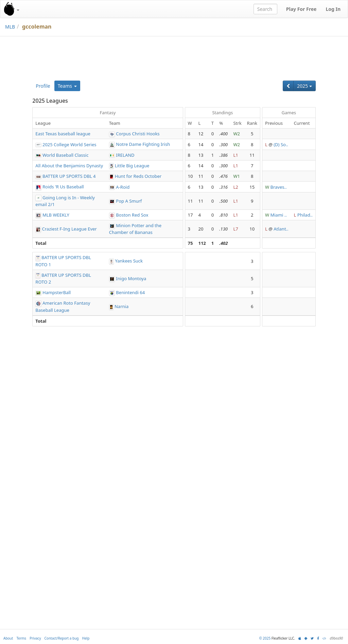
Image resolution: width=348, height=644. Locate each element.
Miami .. (278, 215)
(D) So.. (281, 145)
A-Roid (123, 187)
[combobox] (265, 9)
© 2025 (265, 638)
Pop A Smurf (129, 201)
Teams (67, 86)
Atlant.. (281, 229)
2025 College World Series (69, 145)
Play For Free (301, 9)
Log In (333, 9)
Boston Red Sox (132, 215)
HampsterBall (57, 292)
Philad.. (305, 215)
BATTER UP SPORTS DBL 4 (69, 176)
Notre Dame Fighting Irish (143, 144)
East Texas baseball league (63, 134)
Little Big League (132, 166)
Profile (43, 86)
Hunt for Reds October (138, 176)
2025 (304, 86)
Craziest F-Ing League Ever (69, 229)
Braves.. (278, 187)
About (8, 638)
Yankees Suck (129, 261)
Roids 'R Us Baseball (63, 187)
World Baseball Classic (65, 155)
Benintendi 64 (130, 292)
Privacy (35, 638)
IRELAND (125, 155)
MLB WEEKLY (56, 215)
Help (86, 638)
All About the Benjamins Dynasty (69, 166)
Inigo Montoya (131, 278)
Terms (21, 638)
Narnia (121, 306)
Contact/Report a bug (62, 638)
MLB (10, 27)
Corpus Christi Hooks (138, 134)
